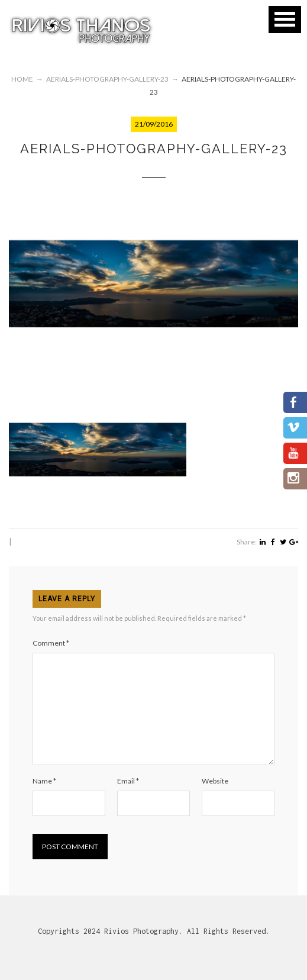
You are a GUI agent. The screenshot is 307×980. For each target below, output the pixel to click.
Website (215, 781)
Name (44, 781)
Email (128, 781)
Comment (51, 643)
